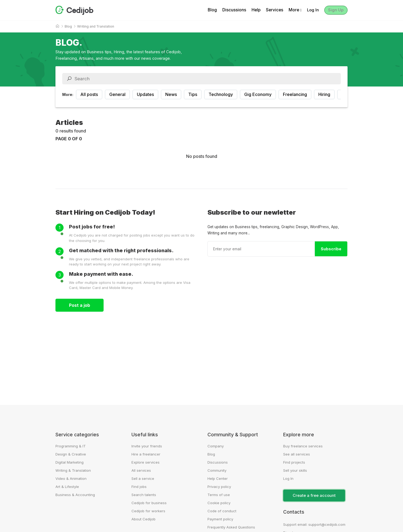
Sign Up (335, 10)
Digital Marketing (70, 462)
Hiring (324, 94)
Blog (209, 10)
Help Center (218, 478)
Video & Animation (71, 478)
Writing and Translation (96, 26)
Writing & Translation (73, 470)
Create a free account (314, 496)
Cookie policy (219, 503)
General (117, 94)
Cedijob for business (149, 503)
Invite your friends (147, 446)
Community (217, 470)
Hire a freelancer (146, 454)
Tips (193, 94)
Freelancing (295, 94)
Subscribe (331, 249)
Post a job (80, 305)
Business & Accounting (75, 495)
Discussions (231, 10)
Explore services (146, 462)
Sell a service (143, 478)
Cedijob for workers (148, 511)
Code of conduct (222, 511)
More (292, 10)
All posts (89, 94)
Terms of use (219, 495)
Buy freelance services (303, 446)
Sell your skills (295, 470)
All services (141, 470)
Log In (310, 10)
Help (253, 10)
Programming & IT (71, 446)
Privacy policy (219, 487)
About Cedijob (143, 519)
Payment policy (220, 519)
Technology (221, 94)
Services (272, 10)
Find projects (294, 462)
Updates (145, 94)
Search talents (144, 495)
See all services (297, 454)
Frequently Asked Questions (231, 527)
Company (216, 446)
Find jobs (139, 487)
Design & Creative (71, 454)
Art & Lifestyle (67, 487)
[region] (202, 94)
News (171, 94)
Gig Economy (258, 94)
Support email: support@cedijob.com (314, 524)
